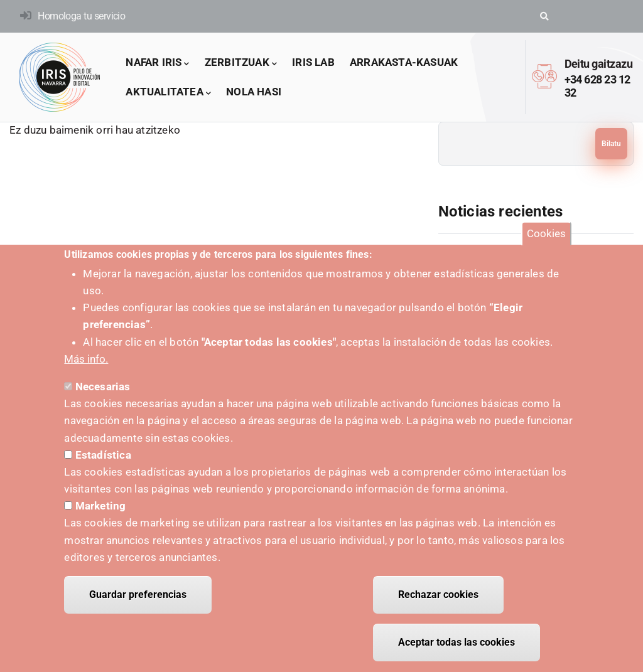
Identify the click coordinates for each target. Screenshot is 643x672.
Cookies (546, 245)
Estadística (103, 466)
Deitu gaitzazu (598, 64)
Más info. (86, 371)
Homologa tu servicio (81, 16)
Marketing (101, 518)
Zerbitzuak (241, 63)
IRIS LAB (313, 62)
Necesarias (103, 398)
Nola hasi (254, 92)
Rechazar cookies (438, 606)
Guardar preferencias (138, 606)
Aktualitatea (168, 93)
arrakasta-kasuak (404, 62)
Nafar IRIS (157, 63)
